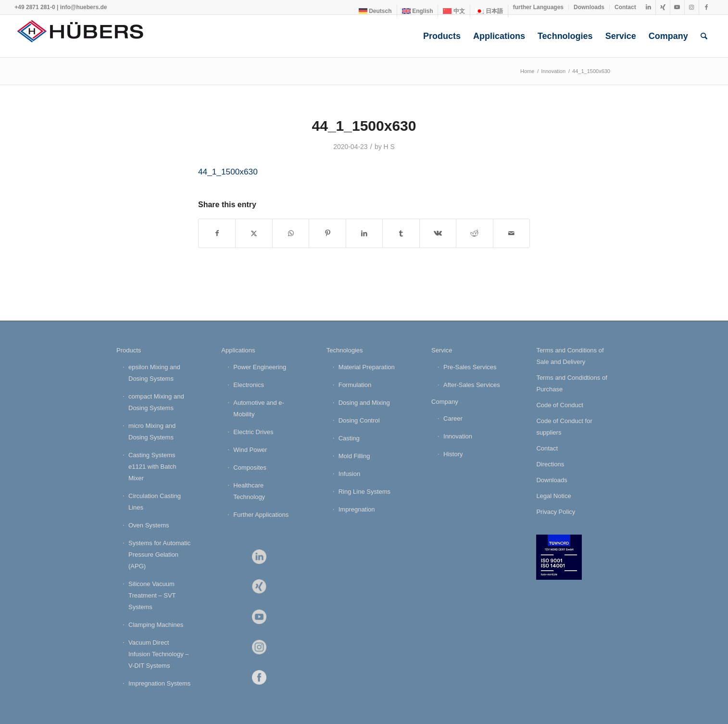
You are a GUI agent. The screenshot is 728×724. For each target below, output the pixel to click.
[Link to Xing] (663, 7)
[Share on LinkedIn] (364, 233)
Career (453, 418)
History (453, 454)
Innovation (458, 436)
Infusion (350, 474)
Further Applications (261, 515)
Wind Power (250, 450)
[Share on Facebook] (217, 233)
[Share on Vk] (438, 233)
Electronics (249, 385)
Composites (250, 468)
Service (442, 350)
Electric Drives (253, 432)
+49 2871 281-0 (35, 7)
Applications (238, 350)
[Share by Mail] (512, 233)
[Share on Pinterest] (327, 233)
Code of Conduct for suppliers (564, 427)
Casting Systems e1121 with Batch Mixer (152, 467)
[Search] (704, 36)
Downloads (589, 7)
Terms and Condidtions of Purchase (571, 383)
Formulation (355, 385)
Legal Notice (553, 496)
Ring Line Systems (364, 492)
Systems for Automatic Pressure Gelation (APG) (159, 555)
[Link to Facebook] (706, 7)
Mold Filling (354, 456)
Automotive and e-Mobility (259, 408)
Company (445, 402)
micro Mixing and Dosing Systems (152, 431)
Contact (625, 7)
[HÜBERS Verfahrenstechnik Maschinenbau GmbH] (87, 36)
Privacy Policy (556, 512)
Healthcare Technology (249, 491)
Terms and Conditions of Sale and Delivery (570, 356)
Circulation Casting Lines (155, 502)
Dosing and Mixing (364, 403)
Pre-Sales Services (470, 367)
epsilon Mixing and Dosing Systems (154, 373)
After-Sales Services (472, 385)
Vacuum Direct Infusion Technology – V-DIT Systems (159, 654)
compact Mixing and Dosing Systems (156, 402)
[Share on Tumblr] (401, 233)
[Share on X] (254, 233)
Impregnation (357, 509)
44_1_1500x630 (228, 172)
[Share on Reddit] (474, 233)
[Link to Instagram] (692, 7)
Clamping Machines (156, 625)
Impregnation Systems (159, 683)
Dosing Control (359, 420)
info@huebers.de (84, 7)
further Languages (538, 7)
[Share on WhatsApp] (291, 233)
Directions (550, 464)
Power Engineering (260, 367)
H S (389, 147)
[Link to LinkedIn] (648, 7)
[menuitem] (376, 11)
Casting (349, 438)
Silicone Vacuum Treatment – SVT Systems (152, 595)
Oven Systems (149, 525)
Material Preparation (367, 367)
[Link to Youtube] (677, 7)
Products (129, 350)
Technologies (345, 350)
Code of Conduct (560, 405)
